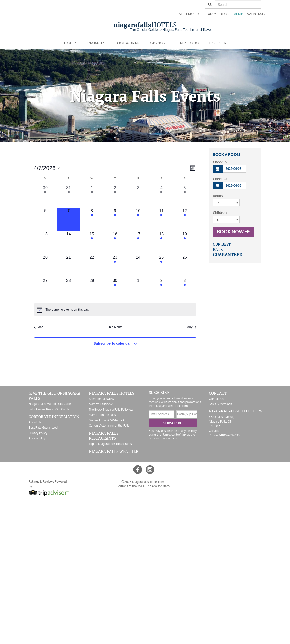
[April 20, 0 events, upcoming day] (45, 266)
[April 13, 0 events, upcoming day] (45, 243)
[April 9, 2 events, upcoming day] (115, 219)
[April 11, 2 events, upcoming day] (161, 219)
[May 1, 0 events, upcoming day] (138, 289)
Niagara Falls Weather (114, 451)
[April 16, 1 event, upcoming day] (115, 243)
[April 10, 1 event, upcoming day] (138, 219)
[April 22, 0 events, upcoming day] (92, 266)
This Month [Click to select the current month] (115, 327)
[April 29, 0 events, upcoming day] (92, 289)
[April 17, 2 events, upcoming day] (138, 243)
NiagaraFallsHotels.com (235, 411)
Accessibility (37, 438)
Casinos (157, 43)
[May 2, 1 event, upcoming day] (161, 289)
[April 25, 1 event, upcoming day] (161, 266)
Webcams (256, 14)
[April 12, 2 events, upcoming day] (185, 219)
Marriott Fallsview (101, 404)
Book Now (233, 232)
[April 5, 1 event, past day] (185, 196)
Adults (218, 196)
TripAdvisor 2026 (158, 486)
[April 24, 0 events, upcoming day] (138, 266)
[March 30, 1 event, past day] (45, 196)
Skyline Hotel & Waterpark (107, 420)
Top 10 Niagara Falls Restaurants (110, 444)
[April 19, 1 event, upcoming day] (185, 243)
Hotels (145, 25)
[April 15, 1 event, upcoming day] (92, 243)
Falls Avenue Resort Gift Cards (49, 409)
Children (220, 213)
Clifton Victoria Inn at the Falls (109, 426)
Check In (220, 162)
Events (238, 14)
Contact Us (216, 399)
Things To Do (187, 43)
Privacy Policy (38, 433)
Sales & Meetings (220, 404)
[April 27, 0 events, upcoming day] (45, 289)
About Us (35, 422)
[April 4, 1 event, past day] (161, 196)
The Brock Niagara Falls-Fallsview (111, 409)
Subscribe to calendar (112, 343)
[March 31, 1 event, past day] (68, 196)
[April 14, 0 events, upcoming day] (68, 243)
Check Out (221, 179)
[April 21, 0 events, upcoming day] (68, 266)
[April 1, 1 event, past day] (92, 196)
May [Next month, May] (192, 327)
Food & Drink (127, 43)
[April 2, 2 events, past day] (115, 196)
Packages (96, 43)
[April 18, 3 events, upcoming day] (161, 243)
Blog (224, 14)
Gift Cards (208, 14)
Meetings (187, 14)
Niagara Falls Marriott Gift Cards (50, 404)
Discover (217, 43)
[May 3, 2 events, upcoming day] (185, 289)
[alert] (115, 310)
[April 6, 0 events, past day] (45, 219)
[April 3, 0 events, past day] (138, 196)
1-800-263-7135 (229, 435)
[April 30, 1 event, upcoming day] (115, 289)
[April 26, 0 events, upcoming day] (185, 266)
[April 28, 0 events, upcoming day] (68, 289)
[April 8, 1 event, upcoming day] (92, 219)
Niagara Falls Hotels (111, 393)
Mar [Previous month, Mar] (38, 327)
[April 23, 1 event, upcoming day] (115, 266)
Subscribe (173, 423)
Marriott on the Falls (102, 415)
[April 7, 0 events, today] (68, 219)
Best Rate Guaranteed (43, 428)
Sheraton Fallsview (101, 399)
